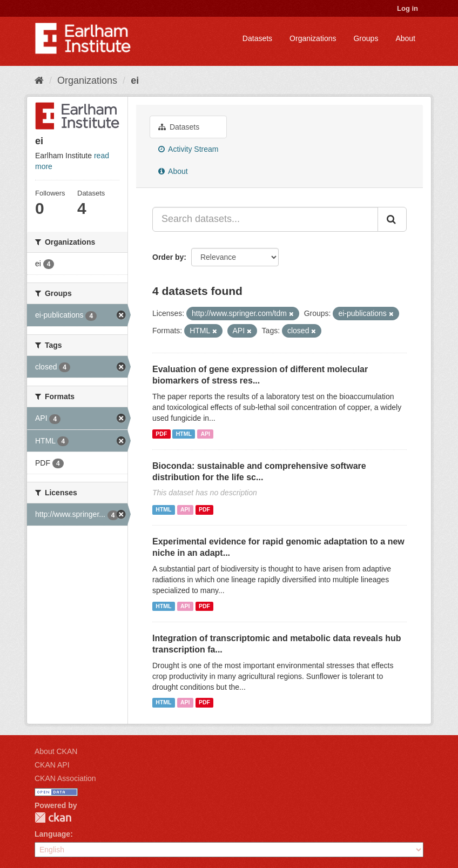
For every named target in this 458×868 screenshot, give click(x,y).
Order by (168, 257)
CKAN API (52, 765)
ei (135, 80)
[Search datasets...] (265, 219)
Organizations (313, 38)
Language (52, 834)
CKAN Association (65, 778)
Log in (408, 8)
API (205, 434)
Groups (366, 38)
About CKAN (56, 751)
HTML (184, 434)
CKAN (53, 817)
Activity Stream (188, 149)
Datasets (257, 38)
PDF (161, 434)
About (405, 38)
